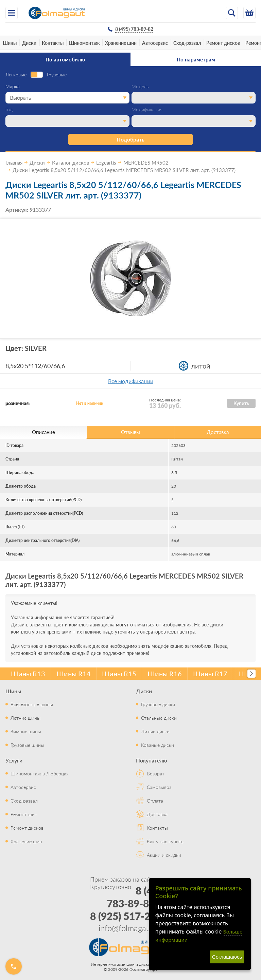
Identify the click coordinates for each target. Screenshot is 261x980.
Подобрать (130, 139)
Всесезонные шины (32, 704)
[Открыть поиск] (232, 13)
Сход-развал (187, 43)
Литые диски (155, 731)
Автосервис (155, 43)
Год (9, 110)
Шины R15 (119, 674)
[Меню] (12, 13)
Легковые (16, 75)
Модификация (147, 110)
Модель (140, 87)
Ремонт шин (24, 814)
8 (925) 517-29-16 (131, 916)
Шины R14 (74, 674)
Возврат (156, 773)
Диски (29, 43)
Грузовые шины (27, 745)
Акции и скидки (164, 855)
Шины (10, 43)
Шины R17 (210, 674)
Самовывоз (159, 787)
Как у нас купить (165, 841)
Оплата (155, 800)
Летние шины (25, 718)
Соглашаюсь (227, 957)
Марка (13, 87)
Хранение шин (121, 43)
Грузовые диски (158, 704)
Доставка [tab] (218, 432)
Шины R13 (28, 674)
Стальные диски (159, 718)
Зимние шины (26, 731)
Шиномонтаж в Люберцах (40, 773)
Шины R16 (165, 674)
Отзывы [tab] (130, 432)
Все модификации (131, 381)
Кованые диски (158, 745)
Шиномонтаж (84, 43)
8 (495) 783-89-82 (137, 897)
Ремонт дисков (223, 43)
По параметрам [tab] (196, 59)
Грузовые (57, 75)
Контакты (53, 43)
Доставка (157, 814)
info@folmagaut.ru (130, 928)
